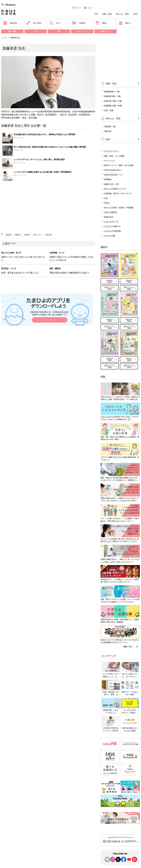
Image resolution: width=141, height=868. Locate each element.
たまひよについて (111, 151)
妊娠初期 (8, 235)
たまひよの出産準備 (112, 231)
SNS (59, 31)
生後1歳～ (108, 131)
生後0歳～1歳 (110, 126)
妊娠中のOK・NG (111, 184)
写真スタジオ (105, 31)
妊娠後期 (27, 235)
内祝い (88, 8)
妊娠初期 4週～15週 (112, 96)
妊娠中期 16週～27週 (113, 101)
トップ (4, 38)
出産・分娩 (109, 110)
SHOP (77, 8)
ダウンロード (50, 320)
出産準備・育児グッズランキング (118, 193)
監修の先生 (109, 217)
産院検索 (108, 179)
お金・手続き (34, 23)
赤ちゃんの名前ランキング (115, 189)
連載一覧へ (128, 646)
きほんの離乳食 (111, 212)
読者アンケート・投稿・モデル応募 (119, 165)
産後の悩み (49, 235)
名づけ (55, 23)
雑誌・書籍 (12, 31)
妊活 (135, 14)
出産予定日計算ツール (113, 175)
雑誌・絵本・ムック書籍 (114, 156)
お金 (106, 198)
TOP (96, 14)
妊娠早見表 (10, 23)
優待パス (125, 23)
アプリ (36, 31)
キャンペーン (82, 31)
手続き (107, 203)
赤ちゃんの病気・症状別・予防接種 (119, 208)
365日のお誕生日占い (113, 170)
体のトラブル (37, 235)
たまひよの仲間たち (112, 226)
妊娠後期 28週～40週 (113, 106)
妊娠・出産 (107, 14)
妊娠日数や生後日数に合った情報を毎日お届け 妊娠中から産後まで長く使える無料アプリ (50, 313)
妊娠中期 (18, 235)
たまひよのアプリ (111, 222)
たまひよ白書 (110, 236)
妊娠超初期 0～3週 (112, 91)
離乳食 (101, 23)
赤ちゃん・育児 (122, 14)
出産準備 (78, 23)
